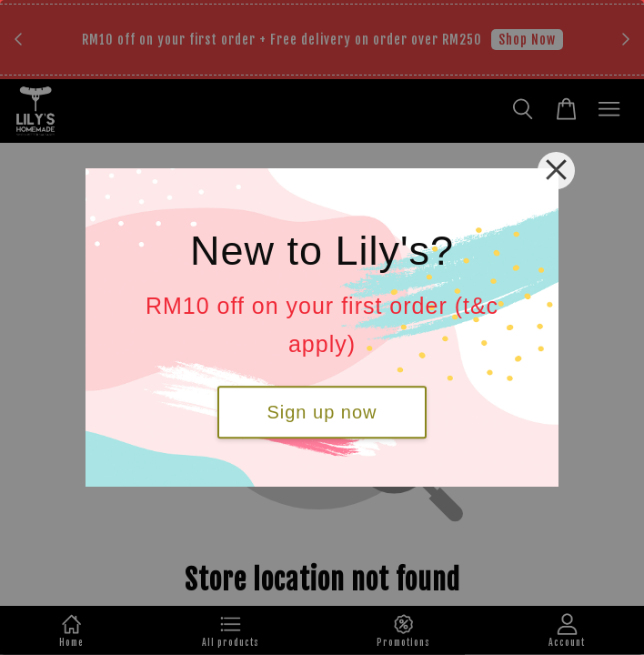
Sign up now (322, 412)
